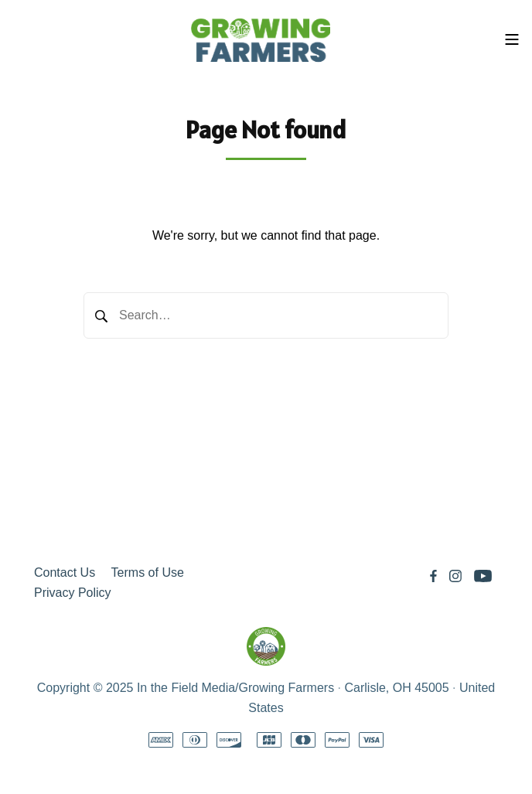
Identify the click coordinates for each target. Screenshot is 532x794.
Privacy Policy (73, 593)
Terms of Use (148, 572)
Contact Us (65, 572)
